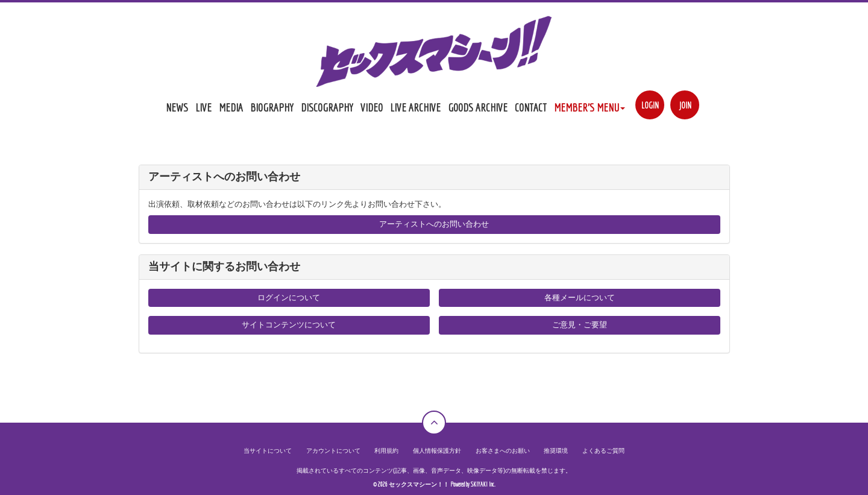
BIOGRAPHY (272, 107)
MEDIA (231, 107)
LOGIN (650, 105)
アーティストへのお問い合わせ (434, 224)
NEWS (177, 107)
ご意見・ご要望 (580, 325)
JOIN (685, 105)
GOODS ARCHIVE (478, 107)
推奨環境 (556, 451)
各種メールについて (580, 298)
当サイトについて (268, 451)
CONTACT (531, 107)
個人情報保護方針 (437, 451)
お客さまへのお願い (503, 451)
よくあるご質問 (603, 451)
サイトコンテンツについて (289, 325)
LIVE (203, 107)
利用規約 (386, 451)
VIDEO (372, 107)
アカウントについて (333, 451)
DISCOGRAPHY (327, 107)
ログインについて (289, 298)
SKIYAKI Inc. (483, 484)
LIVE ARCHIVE (415, 107)
